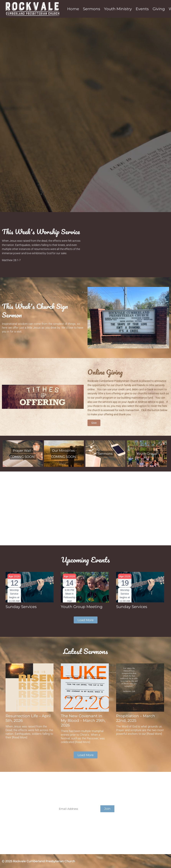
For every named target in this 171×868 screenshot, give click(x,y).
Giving (159, 9)
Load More (86, 620)
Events (142, 9)
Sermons (92, 9)
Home (73, 9)
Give (94, 423)
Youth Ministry (118, 9)
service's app (110, 402)
